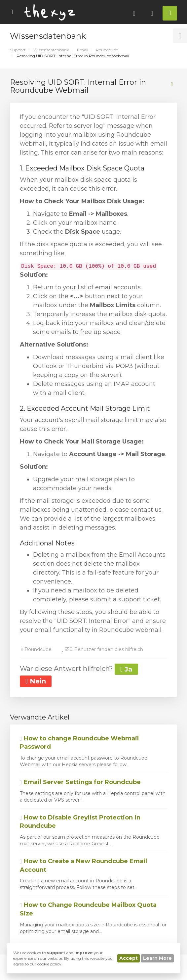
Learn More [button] (157, 958)
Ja (126, 669)
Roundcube (107, 50)
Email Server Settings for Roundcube (80, 782)
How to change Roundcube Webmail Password (79, 743)
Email (83, 50)
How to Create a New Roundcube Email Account (83, 865)
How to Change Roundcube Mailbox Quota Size (88, 909)
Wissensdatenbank (51, 50)
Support (18, 50)
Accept (129, 958)
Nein (36, 681)
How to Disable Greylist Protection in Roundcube (80, 822)
